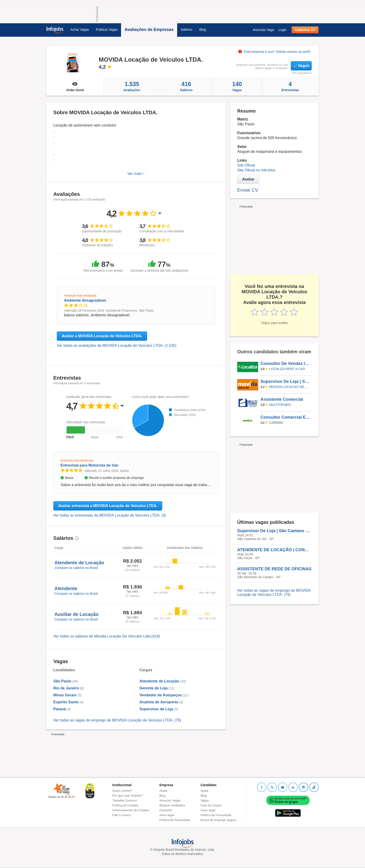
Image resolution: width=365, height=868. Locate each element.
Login (283, 30)
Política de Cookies (125, 805)
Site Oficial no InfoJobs (256, 170)
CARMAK (276, 423)
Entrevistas (290, 86)
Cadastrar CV (305, 30)
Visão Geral (75, 86)
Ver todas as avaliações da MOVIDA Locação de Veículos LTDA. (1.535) (117, 346)
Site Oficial (246, 165)
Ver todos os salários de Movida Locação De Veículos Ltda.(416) (107, 636)
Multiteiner (280, 405)
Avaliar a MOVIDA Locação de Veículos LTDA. (102, 336)
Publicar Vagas (107, 30)
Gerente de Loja (154, 688)
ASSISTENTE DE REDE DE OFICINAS (274, 569)
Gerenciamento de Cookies (131, 810)
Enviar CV (248, 190)
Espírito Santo (66, 702)
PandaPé (166, 810)
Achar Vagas (80, 30)
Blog (203, 30)
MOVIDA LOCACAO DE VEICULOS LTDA (290, 387)
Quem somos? (122, 791)
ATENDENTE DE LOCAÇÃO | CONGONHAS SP (274, 550)
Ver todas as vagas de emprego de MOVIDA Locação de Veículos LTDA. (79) (117, 720)
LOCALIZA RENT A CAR (287, 369)
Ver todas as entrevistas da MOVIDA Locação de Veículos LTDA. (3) (110, 515)
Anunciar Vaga (263, 30)
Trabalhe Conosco (125, 800)
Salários (187, 30)
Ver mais (136, 174)
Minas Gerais (65, 695)
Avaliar (248, 179)
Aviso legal (167, 815)
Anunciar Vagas (170, 800)
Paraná (59, 709)
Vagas (237, 86)
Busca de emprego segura (218, 820)
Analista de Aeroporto (159, 702)
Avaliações (132, 86)
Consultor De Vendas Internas (286, 364)
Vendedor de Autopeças (161, 695)
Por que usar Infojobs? (128, 796)
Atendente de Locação (159, 681)
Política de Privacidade (175, 820)
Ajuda (163, 791)
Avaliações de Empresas (149, 30)
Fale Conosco (122, 815)
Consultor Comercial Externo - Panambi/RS (286, 417)
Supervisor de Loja (156, 709)
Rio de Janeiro (66, 688)
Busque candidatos (172, 805)
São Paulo (62, 681)
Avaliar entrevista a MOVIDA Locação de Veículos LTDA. (108, 506)
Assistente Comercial (282, 399)
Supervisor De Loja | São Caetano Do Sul (286, 381)
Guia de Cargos (211, 805)
